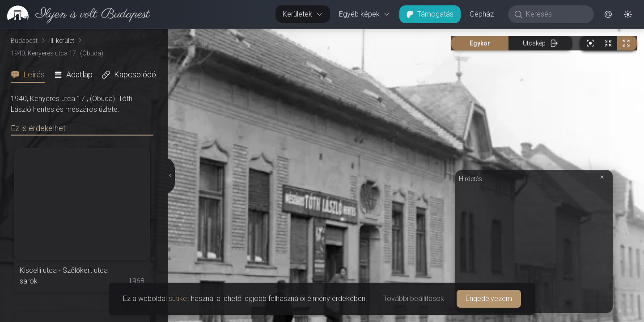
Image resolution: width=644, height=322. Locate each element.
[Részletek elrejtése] (170, 176)
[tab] (30, 75)
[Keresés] (556, 14)
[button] (608, 14)
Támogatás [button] (430, 14)
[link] (75, 14)
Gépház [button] (482, 14)
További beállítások (414, 299)
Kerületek (303, 14)
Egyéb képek (365, 14)
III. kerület (62, 41)
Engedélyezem (489, 299)
